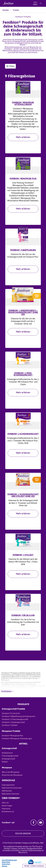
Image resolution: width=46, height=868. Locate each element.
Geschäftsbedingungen (9, 860)
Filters (10, 66)
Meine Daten (6, 862)
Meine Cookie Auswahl (34, 866)
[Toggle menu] (35, 3)
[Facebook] (33, 825)
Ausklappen (7, 691)
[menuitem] (8, 10)
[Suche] (41, 3)
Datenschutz (6, 864)
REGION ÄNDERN (23, 833)
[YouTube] (41, 825)
